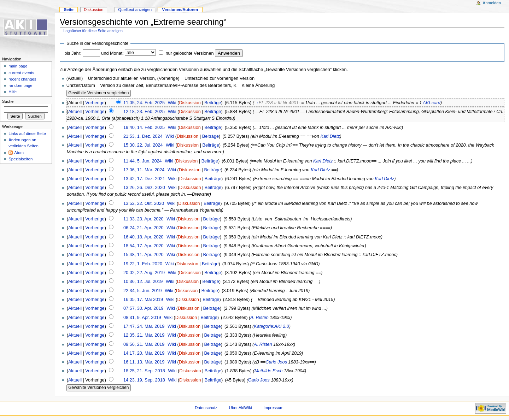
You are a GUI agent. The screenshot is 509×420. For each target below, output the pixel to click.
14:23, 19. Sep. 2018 (144, 380)
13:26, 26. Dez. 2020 (144, 188)
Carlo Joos (276, 362)
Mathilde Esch (269, 371)
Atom (19, 153)
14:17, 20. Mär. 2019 (144, 353)
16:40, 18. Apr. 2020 (144, 237)
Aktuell (75, 112)
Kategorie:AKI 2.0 (271, 326)
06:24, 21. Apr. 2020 (144, 228)
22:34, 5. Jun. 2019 (143, 291)
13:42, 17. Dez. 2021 (144, 179)
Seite (68, 10)
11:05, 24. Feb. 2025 (144, 103)
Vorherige (95, 103)
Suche (8, 101)
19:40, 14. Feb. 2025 (144, 128)
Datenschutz (206, 408)
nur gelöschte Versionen (189, 53)
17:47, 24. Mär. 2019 (144, 326)
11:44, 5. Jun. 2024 (143, 161)
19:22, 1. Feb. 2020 (143, 264)
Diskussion (190, 103)
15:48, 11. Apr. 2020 (144, 255)
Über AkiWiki (241, 408)
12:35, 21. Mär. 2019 (144, 335)
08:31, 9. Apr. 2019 (142, 318)
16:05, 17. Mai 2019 (143, 300)
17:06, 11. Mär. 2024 (144, 170)
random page (21, 85)
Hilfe (13, 92)
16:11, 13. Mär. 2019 (144, 362)
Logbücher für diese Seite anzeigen (93, 31)
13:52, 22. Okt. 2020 (144, 203)
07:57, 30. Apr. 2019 (144, 308)
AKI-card (431, 103)
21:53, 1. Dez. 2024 (143, 136)
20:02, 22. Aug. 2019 (144, 273)
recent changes (22, 79)
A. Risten (259, 318)
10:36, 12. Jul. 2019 (143, 282)
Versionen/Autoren (180, 10)
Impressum (273, 408)
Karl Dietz (330, 136)
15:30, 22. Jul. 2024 (143, 145)
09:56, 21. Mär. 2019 (144, 344)
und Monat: (112, 53)
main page (18, 66)
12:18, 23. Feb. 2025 (144, 112)
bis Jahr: (73, 53)
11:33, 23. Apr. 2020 (144, 219)
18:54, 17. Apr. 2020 (144, 246)
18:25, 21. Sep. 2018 (144, 371)
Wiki (172, 103)
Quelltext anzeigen (135, 10)
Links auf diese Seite (27, 134)
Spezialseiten (21, 159)
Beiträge (213, 103)
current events (21, 73)
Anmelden (492, 3)
